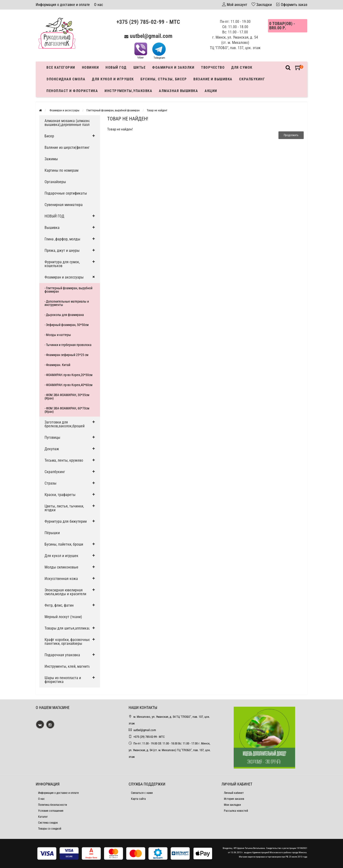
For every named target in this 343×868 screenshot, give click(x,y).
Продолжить (291, 135)
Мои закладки (232, 805)
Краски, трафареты (60, 495)
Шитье (140, 67)
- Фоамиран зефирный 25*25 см (66, 355)
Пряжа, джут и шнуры (62, 251)
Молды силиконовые (61, 567)
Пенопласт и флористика (72, 91)
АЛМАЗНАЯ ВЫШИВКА (178, 91)
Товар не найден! (157, 110)
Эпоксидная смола (66, 79)
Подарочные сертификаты (66, 193)
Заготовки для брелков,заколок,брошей (65, 424)
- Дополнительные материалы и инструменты (67, 303)
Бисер (49, 136)
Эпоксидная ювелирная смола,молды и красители (65, 592)
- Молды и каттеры (58, 335)
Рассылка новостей (236, 811)
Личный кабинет (234, 793)
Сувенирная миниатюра (64, 205)
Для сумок (242, 67)
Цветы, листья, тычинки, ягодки (64, 508)
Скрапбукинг (252, 79)
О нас (98, 5)
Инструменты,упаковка (128, 91)
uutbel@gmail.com (151, 36)
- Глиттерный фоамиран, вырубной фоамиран (68, 290)
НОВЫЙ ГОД (54, 216)
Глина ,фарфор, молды (62, 239)
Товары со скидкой (50, 829)
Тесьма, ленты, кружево (64, 460)
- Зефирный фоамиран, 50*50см (67, 325)
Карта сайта (138, 799)
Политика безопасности (53, 805)
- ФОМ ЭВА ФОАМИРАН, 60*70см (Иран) (67, 410)
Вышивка (52, 228)
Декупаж (52, 449)
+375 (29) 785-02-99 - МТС (148, 22)
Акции (211, 91)
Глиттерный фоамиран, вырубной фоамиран (113, 110)
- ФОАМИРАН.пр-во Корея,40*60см (68, 385)
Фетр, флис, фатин (59, 605)
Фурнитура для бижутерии (66, 521)
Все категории (61, 67)
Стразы (50, 483)
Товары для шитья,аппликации (69, 628)
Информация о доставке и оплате (63, 5)
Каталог (43, 817)
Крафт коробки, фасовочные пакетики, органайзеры (67, 642)
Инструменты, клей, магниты (68, 666)
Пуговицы (52, 437)
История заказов (234, 799)
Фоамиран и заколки (173, 67)
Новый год (116, 67)
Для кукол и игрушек (113, 79)
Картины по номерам (61, 170)
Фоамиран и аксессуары (64, 110)
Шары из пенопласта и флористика (63, 680)
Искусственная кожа (61, 579)
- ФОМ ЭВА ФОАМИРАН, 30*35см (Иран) (67, 397)
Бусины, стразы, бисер (164, 79)
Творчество (213, 67)
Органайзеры (55, 182)
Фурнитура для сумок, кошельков (62, 264)
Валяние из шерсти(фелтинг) (68, 147)
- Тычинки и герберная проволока (68, 345)
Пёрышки (52, 533)
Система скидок (48, 823)
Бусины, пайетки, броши (64, 544)
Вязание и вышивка (213, 79)
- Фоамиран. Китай (57, 365)
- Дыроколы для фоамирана (64, 315)
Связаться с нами (142, 793)
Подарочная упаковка (62, 655)
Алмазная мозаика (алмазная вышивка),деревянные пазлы (68, 123)
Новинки (91, 67)
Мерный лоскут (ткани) (63, 617)
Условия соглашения (51, 811)
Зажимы (51, 159)
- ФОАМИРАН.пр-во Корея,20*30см (68, 375)
